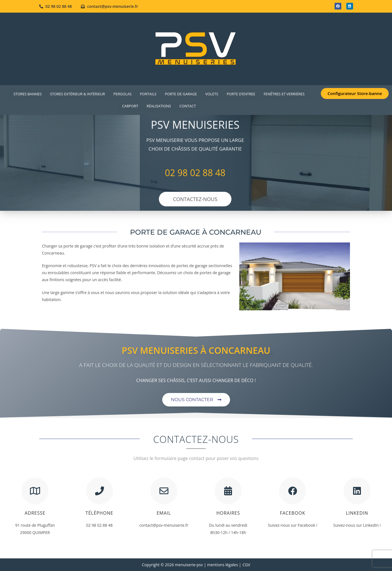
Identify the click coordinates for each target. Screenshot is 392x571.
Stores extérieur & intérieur (78, 94)
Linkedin (357, 513)
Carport (130, 106)
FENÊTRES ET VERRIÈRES (284, 94)
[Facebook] (293, 491)
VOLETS (212, 94)
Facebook (293, 513)
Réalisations (159, 106)
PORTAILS (148, 94)
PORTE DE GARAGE (181, 94)
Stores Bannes (28, 94)
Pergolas (123, 94)
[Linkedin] (357, 491)
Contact (188, 106)
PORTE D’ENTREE (241, 94)
